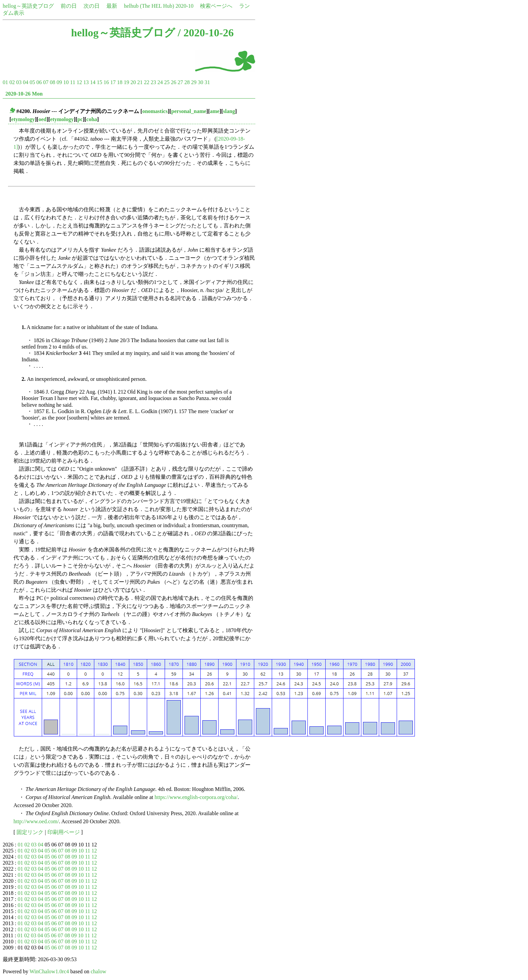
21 (140, 82)
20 (133, 82)
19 (126, 82)
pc (80, 119)
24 (160, 82)
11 (73, 82)
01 (5, 82)
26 (173, 82)
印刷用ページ (64, 832)
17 (113, 82)
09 (59, 82)
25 (167, 82)
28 (187, 82)
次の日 (92, 6)
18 (120, 82)
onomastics (155, 111)
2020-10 (184, 6)
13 (86, 82)
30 (200, 82)
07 (46, 82)
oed (42, 119)
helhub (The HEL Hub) (149, 6)
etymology (23, 119)
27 (180, 82)
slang (229, 111)
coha (92, 119)
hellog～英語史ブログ (28, 6)
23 (153, 82)
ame (214, 111)
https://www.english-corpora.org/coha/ (196, 797)
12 (79, 82)
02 (12, 82)
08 (53, 82)
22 (146, 82)
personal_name (189, 111)
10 (66, 82)
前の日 (69, 6)
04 (26, 82)
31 (207, 82)
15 (99, 82)
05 (32, 82)
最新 (112, 6)
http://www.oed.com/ (36, 821)
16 (106, 82)
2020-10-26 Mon (24, 94)
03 (19, 82)
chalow (98, 971)
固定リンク (30, 832)
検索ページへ (216, 6)
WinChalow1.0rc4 (49, 971)
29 (194, 82)
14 (93, 82)
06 (39, 82)
